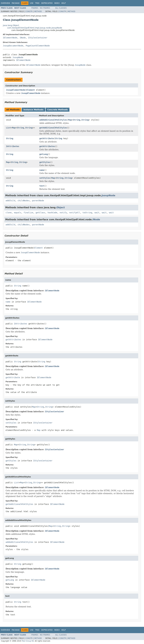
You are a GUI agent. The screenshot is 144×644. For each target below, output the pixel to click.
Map (70, 120)
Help (64, 3)
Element (31, 90)
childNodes (24, 201)
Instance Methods (33, 110)
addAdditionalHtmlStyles (53, 120)
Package (16, 3)
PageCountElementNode (38, 46)
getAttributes (47, 146)
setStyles (45, 178)
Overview (5, 3)
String (77, 120)
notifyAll (75, 213)
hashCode (52, 213)
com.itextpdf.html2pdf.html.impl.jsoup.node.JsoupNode (35, 28)
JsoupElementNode (16, 90)
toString (87, 213)
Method (38, 11)
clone (9, 213)
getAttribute (47, 138)
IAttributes (13, 146)
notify (63, 213)
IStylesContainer (38, 38)
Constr (29, 11)
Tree (37, 3)
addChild (10, 201)
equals (18, 213)
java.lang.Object (11, 25)
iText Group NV (28, 641)
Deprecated (47, 3)
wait (97, 213)
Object (61, 207)
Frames (35, 8)
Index (57, 3)
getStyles (45, 162)
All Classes (61, 8)
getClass (40, 213)
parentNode (38, 201)
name (42, 170)
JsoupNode (18, 57)
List (8, 128)
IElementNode (10, 38)
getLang (44, 154)
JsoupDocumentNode (13, 46)
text (42, 186)
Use (32, 3)
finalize (28, 213)
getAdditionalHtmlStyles (53, 128)
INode (23, 38)
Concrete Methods (58, 110)
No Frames (45, 8)
